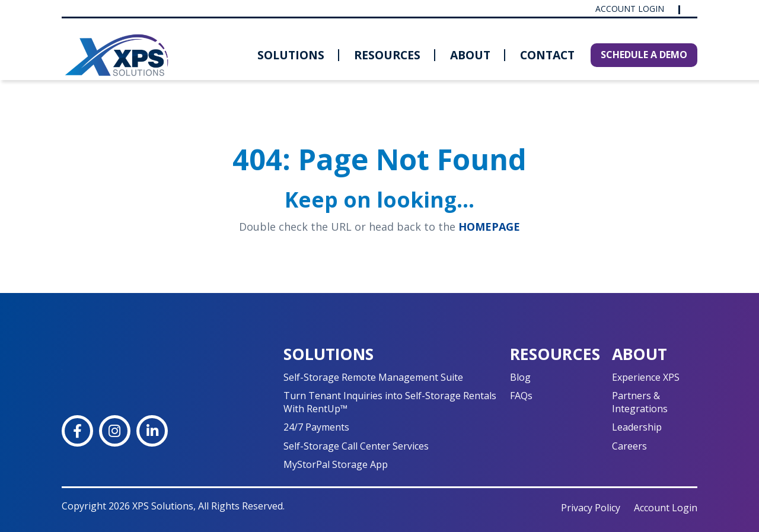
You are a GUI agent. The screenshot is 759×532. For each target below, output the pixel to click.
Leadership (637, 427)
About (470, 55)
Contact (547, 55)
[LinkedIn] (152, 431)
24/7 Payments (316, 427)
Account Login (631, 9)
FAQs (521, 396)
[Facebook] (77, 431)
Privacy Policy (591, 508)
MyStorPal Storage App (336, 464)
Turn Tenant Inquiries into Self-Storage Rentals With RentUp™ (390, 402)
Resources (387, 55)
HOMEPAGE (489, 227)
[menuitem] (291, 55)
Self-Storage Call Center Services (356, 446)
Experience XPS (646, 377)
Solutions (291, 55)
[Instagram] (115, 431)
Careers (629, 446)
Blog (520, 377)
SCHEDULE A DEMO (644, 55)
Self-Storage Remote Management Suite (373, 377)
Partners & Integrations (640, 402)
